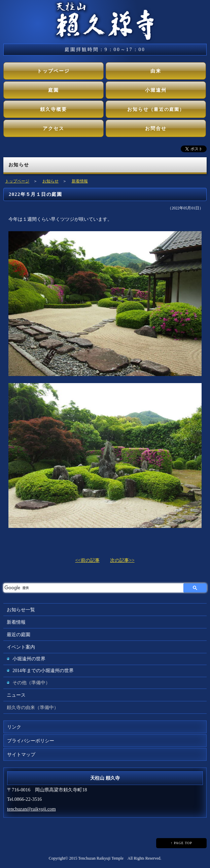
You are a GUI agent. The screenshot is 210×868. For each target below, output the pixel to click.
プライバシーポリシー (31, 741)
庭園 (54, 90)
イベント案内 (21, 647)
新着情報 (80, 181)
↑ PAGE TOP (181, 843)
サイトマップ (21, 754)
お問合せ (156, 128)
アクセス (54, 128)
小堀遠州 (156, 90)
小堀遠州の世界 (29, 659)
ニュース (16, 695)
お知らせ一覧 (21, 610)
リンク (14, 727)
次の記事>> (122, 560)
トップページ (53, 71)
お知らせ (156, 109)
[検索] (93, 588)
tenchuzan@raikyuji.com (31, 809)
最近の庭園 (19, 634)
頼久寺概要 (54, 109)
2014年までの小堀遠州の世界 (43, 671)
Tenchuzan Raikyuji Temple (101, 858)
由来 (156, 71)
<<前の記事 (87, 560)
